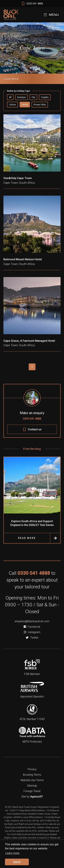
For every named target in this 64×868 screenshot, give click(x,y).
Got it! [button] (17, 862)
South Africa (11, 79)
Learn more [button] (12, 853)
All (10, 97)
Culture (12, 105)
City (33, 97)
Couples (45, 97)
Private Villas (40, 105)
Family (25, 105)
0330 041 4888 (32, 419)
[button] (51, 15)
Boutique (22, 97)
